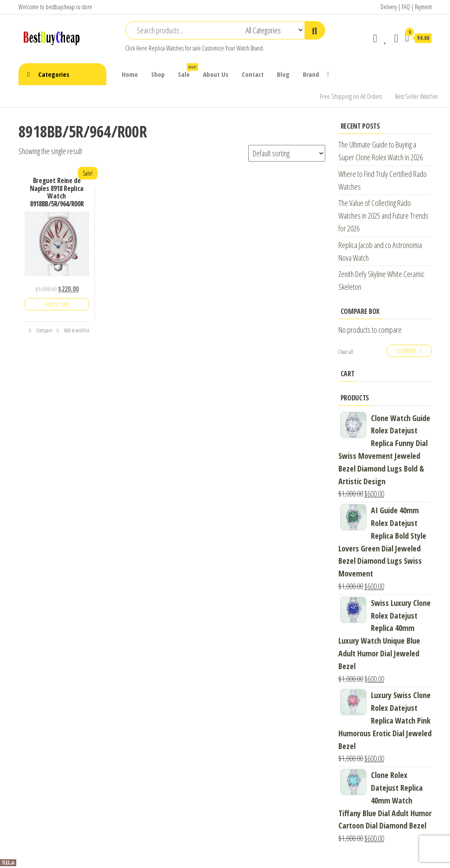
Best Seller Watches (417, 96)
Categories (54, 74)
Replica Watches (166, 48)
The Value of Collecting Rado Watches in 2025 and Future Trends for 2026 (383, 216)
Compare (40, 330)
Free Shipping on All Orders (351, 96)
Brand (311, 74)
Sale (187, 71)
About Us (216, 74)
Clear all (346, 352)
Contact (253, 74)
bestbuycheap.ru (63, 7)
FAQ (406, 7)
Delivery (389, 7)
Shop (158, 74)
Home (130, 74)
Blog (283, 74)
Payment (423, 7)
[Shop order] (287, 153)
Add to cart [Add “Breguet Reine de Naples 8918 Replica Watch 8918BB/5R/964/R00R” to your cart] (57, 304)
